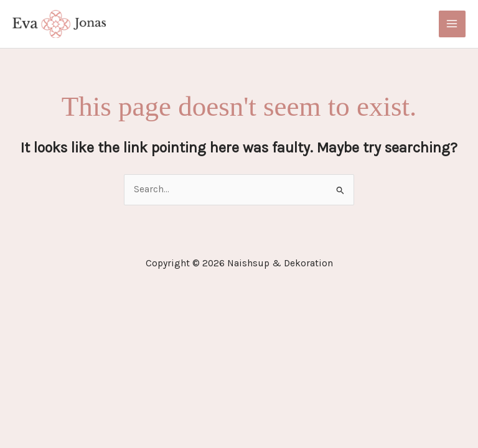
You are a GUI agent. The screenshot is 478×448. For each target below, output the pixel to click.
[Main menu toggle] (452, 24)
